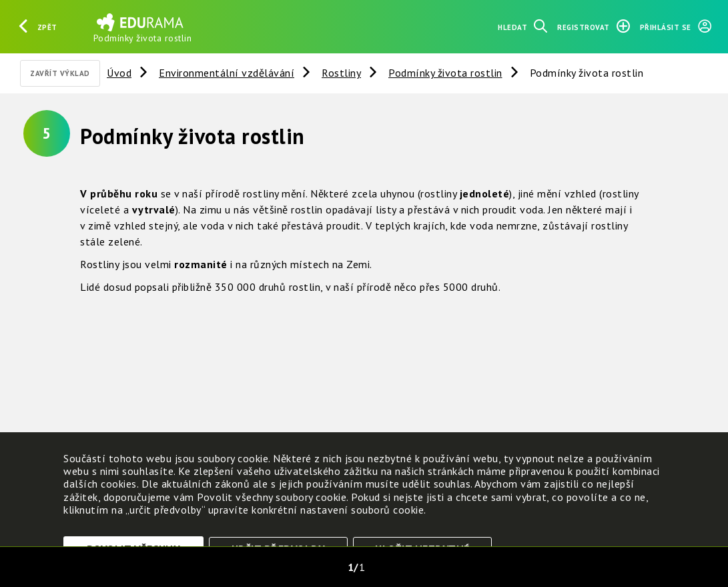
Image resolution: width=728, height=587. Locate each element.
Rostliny (341, 73)
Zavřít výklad (60, 73)
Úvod (119, 73)
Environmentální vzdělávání (227, 73)
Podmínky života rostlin (445, 73)
